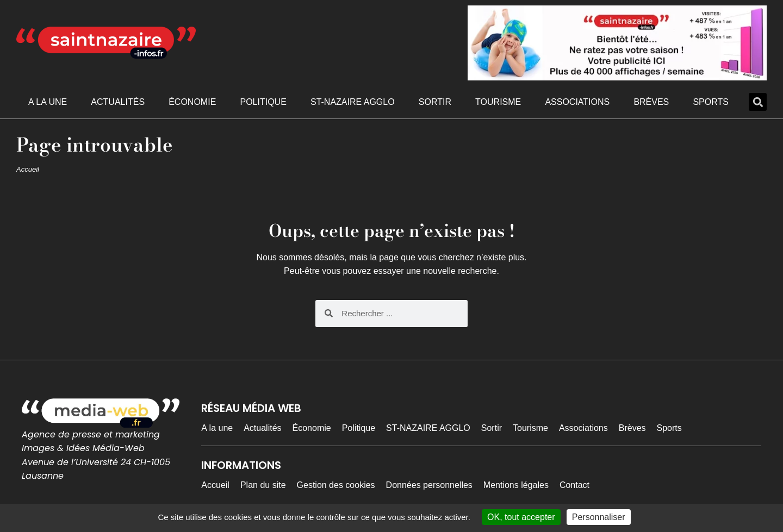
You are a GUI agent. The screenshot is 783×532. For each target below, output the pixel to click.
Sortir (435, 102)
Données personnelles (429, 485)
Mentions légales (516, 485)
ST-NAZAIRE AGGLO (353, 102)
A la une (48, 102)
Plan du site (263, 485)
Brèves (651, 102)
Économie (192, 102)
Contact (574, 485)
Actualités (118, 102)
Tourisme (498, 102)
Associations (577, 102)
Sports (711, 102)
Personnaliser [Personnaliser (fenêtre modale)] (599, 517)
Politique (263, 102)
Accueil (28, 169)
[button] (758, 102)
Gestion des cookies (336, 485)
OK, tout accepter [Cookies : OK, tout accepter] (521, 517)
